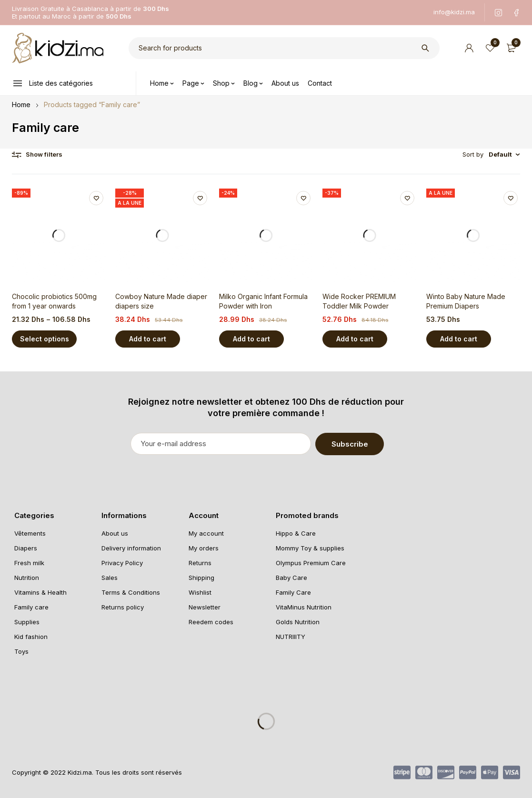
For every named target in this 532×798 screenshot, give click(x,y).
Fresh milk (29, 562)
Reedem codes (211, 621)
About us (115, 533)
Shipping (201, 577)
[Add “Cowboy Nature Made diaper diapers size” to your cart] (148, 339)
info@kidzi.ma (454, 12)
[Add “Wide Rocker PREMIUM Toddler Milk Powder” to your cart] (355, 339)
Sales (110, 577)
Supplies (27, 621)
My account (206, 533)
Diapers (26, 548)
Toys (21, 651)
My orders (204, 548)
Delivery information (131, 548)
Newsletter (205, 607)
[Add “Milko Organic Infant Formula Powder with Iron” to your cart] (251, 339)
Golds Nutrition (298, 621)
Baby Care (291, 577)
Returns (200, 562)
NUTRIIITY (291, 636)
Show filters (44, 154)
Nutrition (27, 577)
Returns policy (123, 607)
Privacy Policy (122, 562)
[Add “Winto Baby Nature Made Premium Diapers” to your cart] (459, 339)
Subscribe (364, 444)
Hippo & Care (296, 533)
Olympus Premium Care (311, 562)
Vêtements (30, 533)
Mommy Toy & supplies (310, 548)
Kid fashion (31, 636)
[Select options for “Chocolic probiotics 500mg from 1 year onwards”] (44, 339)
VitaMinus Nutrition (304, 607)
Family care (31, 607)
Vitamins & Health (40, 592)
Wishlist (200, 592)
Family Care (293, 592)
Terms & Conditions (131, 592)
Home (21, 105)
